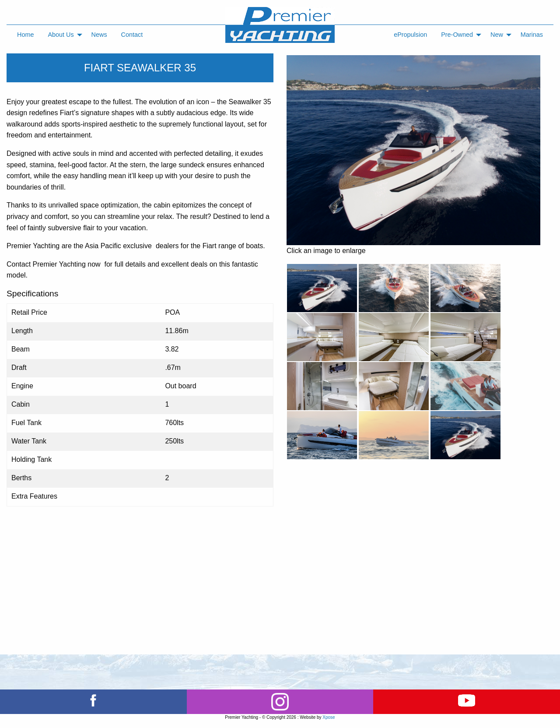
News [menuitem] (99, 35)
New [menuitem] (497, 35)
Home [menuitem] (25, 35)
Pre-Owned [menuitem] (457, 35)
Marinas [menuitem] (532, 35)
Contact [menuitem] (132, 35)
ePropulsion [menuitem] (410, 35)
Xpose (329, 717)
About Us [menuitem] (61, 35)
